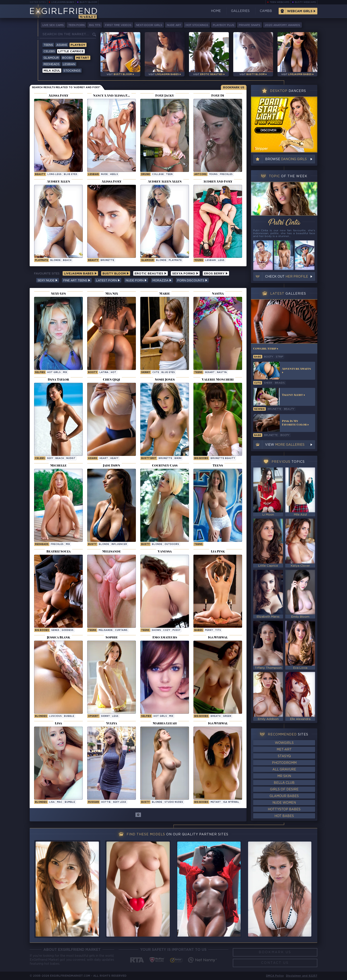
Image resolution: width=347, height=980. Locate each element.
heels (114, 174)
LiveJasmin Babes (63, 2)
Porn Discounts (192, 281)
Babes (199, 630)
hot (113, 372)
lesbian (93, 174)
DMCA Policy (275, 976)
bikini (178, 458)
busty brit (149, 458)
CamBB (266, 11)
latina (104, 372)
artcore (200, 174)
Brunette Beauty (223, 458)
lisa (52, 802)
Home (216, 11)
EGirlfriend (63, 12)
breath (216, 716)
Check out (287, 277)
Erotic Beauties (150, 274)
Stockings (72, 71)
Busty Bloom (88, 2)
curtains (121, 630)
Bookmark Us (234, 88)
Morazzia (162, 281)
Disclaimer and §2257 (302, 976)
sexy (50, 458)
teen (169, 174)
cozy (167, 630)
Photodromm (284, 763)
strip (279, 357)
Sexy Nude (48, 281)
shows (156, 630)
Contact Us (275, 963)
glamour (147, 260)
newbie (259, 409)
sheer (268, 383)
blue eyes (70, 174)
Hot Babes (284, 816)
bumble (70, 802)
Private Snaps (250, 25)
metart (216, 802)
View (285, 445)
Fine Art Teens (77, 281)
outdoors (172, 544)
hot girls (54, 372)
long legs (54, 174)
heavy (114, 458)
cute (156, 372)
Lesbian (69, 64)
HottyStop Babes (284, 809)
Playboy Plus (224, 25)
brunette (107, 260)
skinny (146, 372)
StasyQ (284, 756)
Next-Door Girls (149, 25)
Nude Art (174, 25)
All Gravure (284, 770)
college (158, 174)
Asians (62, 45)
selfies (40, 372)
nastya (222, 372)
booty (93, 372)
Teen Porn (76, 25)
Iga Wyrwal (231, 802)
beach (67, 260)
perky (209, 630)
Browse (286, 159)
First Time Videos (118, 25)
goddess (67, 630)
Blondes (41, 716)
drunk (146, 174)
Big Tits (95, 25)
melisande (106, 630)
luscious (55, 716)
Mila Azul (52, 71)
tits (218, 630)
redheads (42, 544)
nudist (71, 458)
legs (221, 260)
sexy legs (120, 802)
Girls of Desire (284, 789)
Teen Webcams (280, 2)
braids (280, 383)
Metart (83, 58)
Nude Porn (136, 281)
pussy (176, 630)
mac (60, 802)
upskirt (93, 716)
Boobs (67, 58)
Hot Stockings (197, 25)
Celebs (49, 52)
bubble (69, 716)
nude (104, 174)
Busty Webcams (305, 2)
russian (93, 802)
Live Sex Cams (53, 25)
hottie (106, 802)
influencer (119, 544)
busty (92, 544)
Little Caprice (71, 52)
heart (104, 458)
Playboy (78, 45)
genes (55, 630)
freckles (226, 174)
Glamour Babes (284, 796)
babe (258, 357)
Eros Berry (216, 274)
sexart (210, 372)
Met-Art (284, 750)
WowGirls (284, 743)
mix (65, 372)
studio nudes (174, 802)
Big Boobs (201, 458)
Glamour (51, 58)
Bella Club (284, 783)
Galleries (240, 11)
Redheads (52, 64)
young (213, 174)
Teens (48, 45)
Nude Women (284, 803)
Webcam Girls (300, 11)
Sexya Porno (185, 274)
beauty (40, 174)
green (227, 716)
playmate (41, 260)
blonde (55, 260)
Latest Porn (108, 281)
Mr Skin (284, 776)
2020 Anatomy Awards (282, 25)
